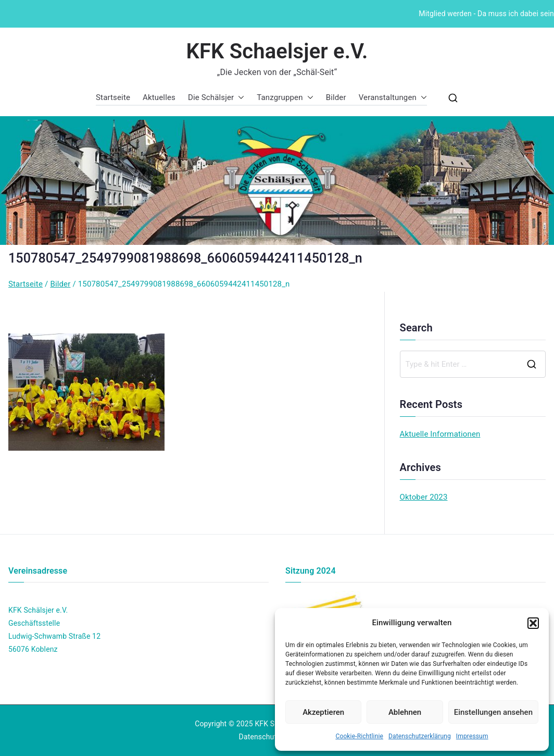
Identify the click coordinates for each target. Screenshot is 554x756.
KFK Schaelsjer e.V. (277, 51)
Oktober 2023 (424, 497)
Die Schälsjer (216, 98)
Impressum (472, 736)
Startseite (113, 97)
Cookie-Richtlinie (359, 736)
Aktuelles (159, 97)
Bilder (336, 97)
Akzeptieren (323, 712)
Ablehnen (405, 712)
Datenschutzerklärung (420, 736)
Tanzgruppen (285, 98)
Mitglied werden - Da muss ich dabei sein (486, 14)
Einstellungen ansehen (493, 712)
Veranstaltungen (393, 98)
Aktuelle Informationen (440, 434)
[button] (533, 623)
